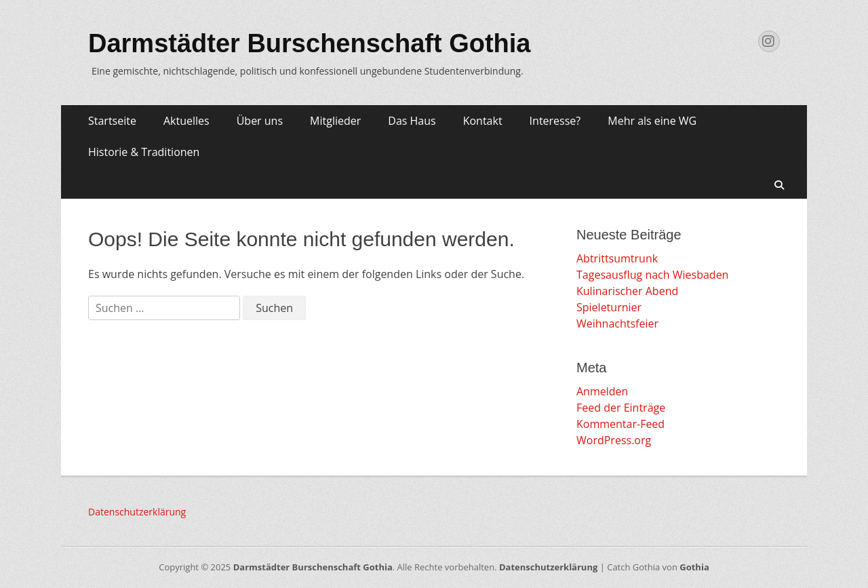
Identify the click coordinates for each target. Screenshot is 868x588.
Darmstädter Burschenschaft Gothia (310, 43)
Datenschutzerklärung (137, 512)
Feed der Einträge (621, 408)
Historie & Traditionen (144, 152)
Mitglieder (335, 121)
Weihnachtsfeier (617, 324)
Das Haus (412, 121)
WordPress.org (614, 440)
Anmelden (602, 391)
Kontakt (483, 121)
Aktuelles (186, 121)
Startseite (112, 121)
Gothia (694, 567)
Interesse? (555, 121)
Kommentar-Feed (620, 424)
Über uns (260, 121)
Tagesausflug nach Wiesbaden (652, 275)
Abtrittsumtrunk (617, 258)
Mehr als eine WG (652, 121)
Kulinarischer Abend (627, 291)
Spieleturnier (609, 307)
